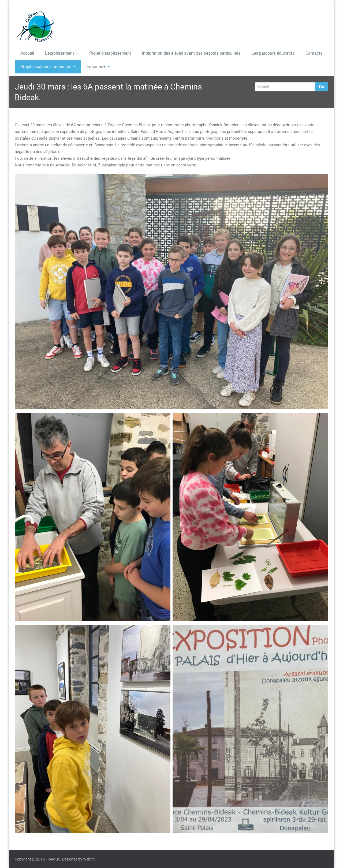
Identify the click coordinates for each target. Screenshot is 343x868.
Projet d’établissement (110, 53)
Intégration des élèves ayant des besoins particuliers (191, 53)
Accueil (27, 53)
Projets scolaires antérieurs (48, 67)
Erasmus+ (98, 67)
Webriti (89, 859)
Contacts (314, 53)
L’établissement (62, 53)
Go (322, 87)
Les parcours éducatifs (273, 53)
